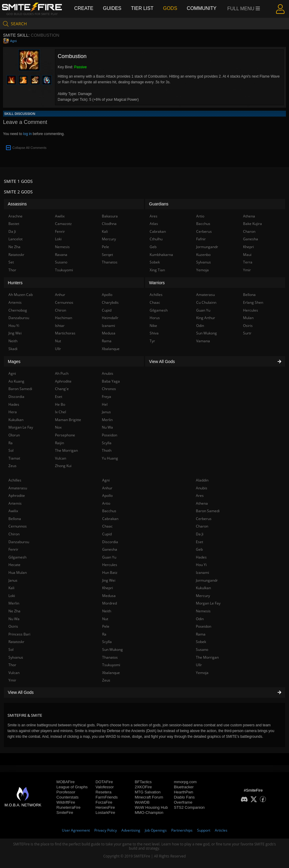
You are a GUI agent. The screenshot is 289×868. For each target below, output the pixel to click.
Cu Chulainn (206, 302)
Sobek (201, 642)
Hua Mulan (18, 573)
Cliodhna (109, 224)
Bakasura (110, 216)
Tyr (152, 341)
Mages (14, 362)
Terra (248, 262)
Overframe (183, 802)
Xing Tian (157, 270)
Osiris (13, 626)
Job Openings (156, 830)
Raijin (59, 443)
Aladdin (202, 480)
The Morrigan (207, 657)
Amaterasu (18, 488)
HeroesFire (105, 807)
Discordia (110, 542)
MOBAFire (66, 782)
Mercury (203, 596)
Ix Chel (61, 412)
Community (202, 8)
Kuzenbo (203, 255)
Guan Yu (109, 557)
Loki (12, 596)
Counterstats (68, 797)
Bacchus (109, 511)
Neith (107, 611)
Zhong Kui (63, 466)
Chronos (109, 389)
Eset (199, 542)
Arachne (15, 216)
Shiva (154, 333)
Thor (12, 665)
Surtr (247, 333)
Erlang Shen (253, 302)
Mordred (110, 603)
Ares (200, 496)
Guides (112, 8)
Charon (202, 526)
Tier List (142, 8)
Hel (105, 404)
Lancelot (15, 239)
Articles (221, 830)
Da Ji (200, 534)
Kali (11, 588)
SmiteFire (65, 813)
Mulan (248, 318)
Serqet (107, 255)
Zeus (106, 680)
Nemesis (203, 611)
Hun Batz (110, 573)
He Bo (60, 404)
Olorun (14, 435)
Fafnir (201, 239)
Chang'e (62, 389)
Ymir (12, 680)
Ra (104, 634)
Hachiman (64, 318)
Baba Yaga (111, 381)
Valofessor (105, 787)
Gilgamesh (17, 557)
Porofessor (66, 792)
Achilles (15, 480)
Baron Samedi (208, 511)
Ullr (199, 665)
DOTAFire (104, 782)
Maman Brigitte (68, 420)
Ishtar (60, 326)
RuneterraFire (68, 807)
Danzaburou (19, 542)
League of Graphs (72, 787)
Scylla (107, 642)
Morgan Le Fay (208, 603)
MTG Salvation (148, 792)
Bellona (15, 519)
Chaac (107, 526)
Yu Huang (110, 458)
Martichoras (65, 333)
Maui (247, 255)
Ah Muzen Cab (21, 295)
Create (84, 8)
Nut (105, 619)
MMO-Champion (149, 813)
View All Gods (144, 692)
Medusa (109, 596)
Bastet (14, 224)
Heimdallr (110, 318)
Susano (202, 649)
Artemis (15, 503)
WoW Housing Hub (151, 807)
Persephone (65, 435)
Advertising (131, 830)
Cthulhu (156, 239)
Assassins (17, 204)
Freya (106, 397)
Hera (13, 412)
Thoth (107, 450)
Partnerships (182, 830)
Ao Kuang (16, 381)
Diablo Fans (184, 797)
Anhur (107, 488)
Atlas (154, 224)
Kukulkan (203, 588)
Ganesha (110, 549)
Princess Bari (19, 634)
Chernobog (18, 310)
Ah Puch (62, 373)
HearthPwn (184, 792)
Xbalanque (111, 673)
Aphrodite (17, 496)
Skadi (13, 349)
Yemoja (202, 673)
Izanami (202, 573)
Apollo (107, 496)
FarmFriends (107, 797)
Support (204, 830)
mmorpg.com (185, 782)
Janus (13, 580)
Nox (58, 427)
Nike (153, 326)
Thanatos (110, 657)
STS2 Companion (189, 807)
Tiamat (14, 458)
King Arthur (206, 318)
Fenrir (13, 549)
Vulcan (14, 673)
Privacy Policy (106, 830)
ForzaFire (104, 802)
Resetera (103, 792)
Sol (11, 649)
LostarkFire (105, 813)
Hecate (14, 565)
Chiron (14, 534)
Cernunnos (18, 526)
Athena (202, 503)
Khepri (108, 588)
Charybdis (110, 302)
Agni (13, 41)
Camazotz (63, 224)
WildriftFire (66, 802)
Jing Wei (109, 580)
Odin (200, 619)
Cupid (107, 534)
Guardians (159, 204)
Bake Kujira (252, 224)
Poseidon (204, 626)
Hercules (110, 565)
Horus (155, 318)
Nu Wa (14, 619)
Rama (201, 634)
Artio (106, 503)
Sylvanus (16, 657)
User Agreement (76, 830)
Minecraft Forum (149, 797)
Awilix (13, 511)
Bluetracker (184, 787)
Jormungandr (207, 580)
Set (11, 262)
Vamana (203, 341)
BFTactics (143, 782)
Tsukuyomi (111, 665)
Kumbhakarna (161, 255)
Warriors (157, 283)
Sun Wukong (113, 649)
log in (27, 134)
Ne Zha (14, 611)
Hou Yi (201, 565)
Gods (170, 8)
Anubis (202, 488)
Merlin (14, 603)
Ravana (61, 255)
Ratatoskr (16, 642)
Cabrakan (110, 519)
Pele (106, 626)
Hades (201, 557)
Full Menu (244, 9)
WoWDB (142, 802)
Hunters (15, 283)
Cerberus (204, 519)
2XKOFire (143, 787)
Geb (199, 549)
